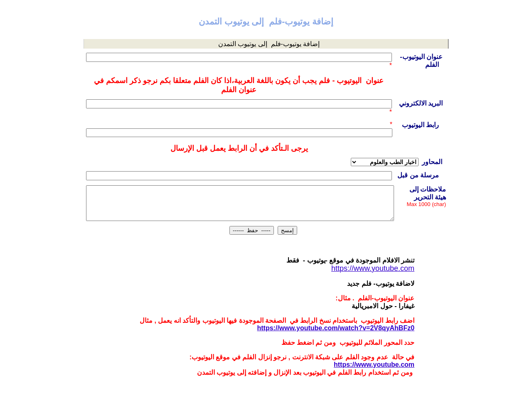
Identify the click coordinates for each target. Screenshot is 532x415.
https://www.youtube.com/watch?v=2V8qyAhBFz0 (336, 328)
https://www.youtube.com (374, 365)
